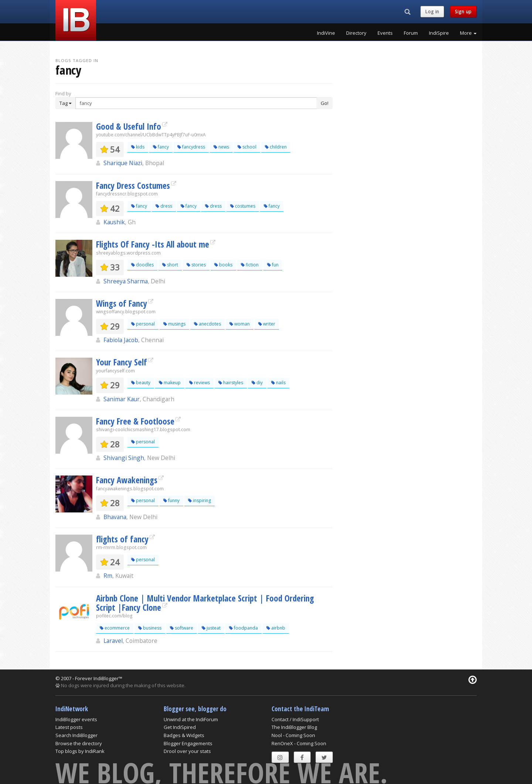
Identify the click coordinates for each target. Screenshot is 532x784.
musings (174, 324)
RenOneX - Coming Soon (299, 743)
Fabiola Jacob (121, 340)
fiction (250, 265)
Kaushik (114, 222)
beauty (141, 383)
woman (240, 324)
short (170, 265)
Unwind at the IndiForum (191, 719)
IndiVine (326, 33)
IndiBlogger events (76, 719)
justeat (211, 628)
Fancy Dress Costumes (133, 185)
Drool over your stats (187, 751)
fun (273, 265)
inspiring (199, 500)
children (276, 147)
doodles (142, 265)
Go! (325, 103)
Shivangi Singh (124, 458)
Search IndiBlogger (76, 735)
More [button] (468, 33)
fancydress (191, 147)
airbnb (276, 628)
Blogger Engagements (188, 743)
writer (267, 324)
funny (171, 500)
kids (138, 147)
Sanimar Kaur (122, 399)
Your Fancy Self (122, 362)
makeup (170, 383)
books (223, 265)
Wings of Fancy (122, 303)
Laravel (113, 641)
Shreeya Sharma (126, 281)
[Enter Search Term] (196, 103)
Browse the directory (79, 743)
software (182, 628)
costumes (243, 206)
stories (196, 265)
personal (143, 324)
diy (257, 383)
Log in (432, 12)
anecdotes (207, 324)
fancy (161, 147)
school (247, 147)
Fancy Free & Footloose (135, 421)
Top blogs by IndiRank (80, 751)
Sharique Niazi (123, 163)
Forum (411, 33)
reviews (199, 383)
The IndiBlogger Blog (294, 727)
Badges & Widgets (184, 735)
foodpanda (243, 628)
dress (164, 206)
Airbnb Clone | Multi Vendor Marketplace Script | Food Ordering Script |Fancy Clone (205, 603)
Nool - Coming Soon (293, 735)
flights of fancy (122, 539)
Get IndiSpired (180, 727)
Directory (356, 33)
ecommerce (115, 628)
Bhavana (115, 517)
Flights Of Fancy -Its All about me (153, 244)
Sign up (463, 12)
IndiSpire (439, 33)
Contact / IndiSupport (295, 719)
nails (278, 383)
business (150, 628)
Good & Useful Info (129, 126)
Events (385, 33)
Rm (108, 576)
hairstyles (231, 383)
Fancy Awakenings (127, 480)
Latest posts (69, 727)
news (221, 147)
